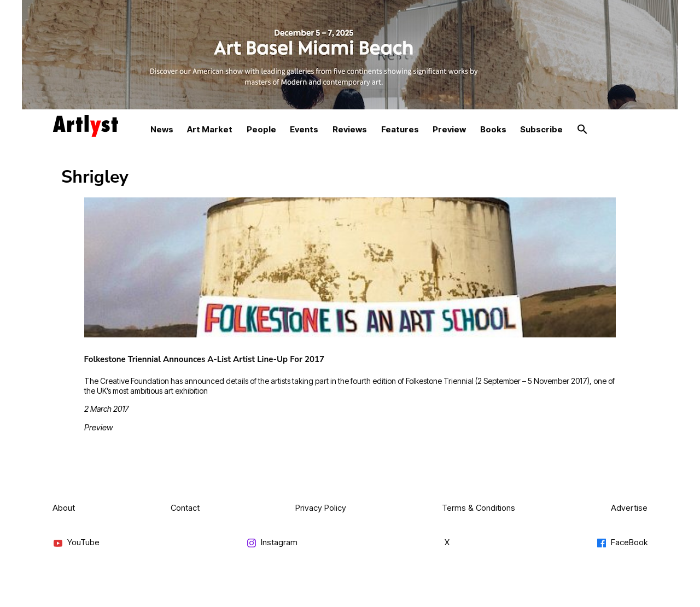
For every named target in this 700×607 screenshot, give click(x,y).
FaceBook (622, 543)
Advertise (629, 508)
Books (493, 129)
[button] (582, 130)
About (64, 508)
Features (400, 129)
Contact (185, 508)
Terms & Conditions (479, 508)
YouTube (76, 543)
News (162, 129)
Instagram (272, 543)
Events (304, 129)
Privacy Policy (321, 508)
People (261, 129)
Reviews (350, 129)
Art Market (210, 129)
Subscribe (541, 129)
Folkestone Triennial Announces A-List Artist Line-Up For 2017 (204, 359)
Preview (449, 129)
